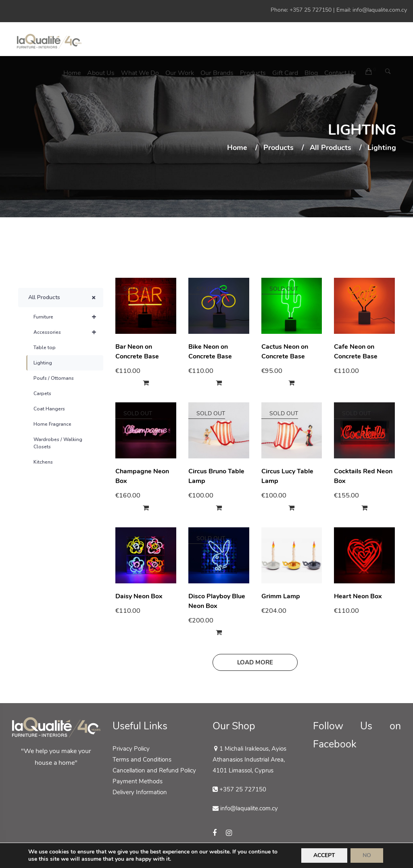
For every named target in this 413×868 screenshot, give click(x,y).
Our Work (180, 73)
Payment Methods (138, 781)
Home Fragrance (52, 424)
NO (367, 855)
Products (253, 73)
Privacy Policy (131, 749)
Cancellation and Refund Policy (154, 770)
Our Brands (217, 73)
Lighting (43, 363)
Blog (311, 73)
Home (72, 73)
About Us (101, 73)
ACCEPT (324, 855)
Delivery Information (140, 792)
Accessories (68, 332)
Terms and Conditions (142, 760)
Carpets (42, 393)
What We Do (140, 73)
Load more (255, 662)
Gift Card (285, 73)
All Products (331, 148)
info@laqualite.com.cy (380, 10)
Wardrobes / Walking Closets (58, 443)
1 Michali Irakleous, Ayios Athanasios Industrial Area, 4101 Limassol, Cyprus (249, 760)
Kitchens (43, 462)
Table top (45, 348)
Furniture (68, 317)
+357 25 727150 (311, 10)
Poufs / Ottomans (54, 378)
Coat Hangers (49, 409)
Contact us (340, 73)
